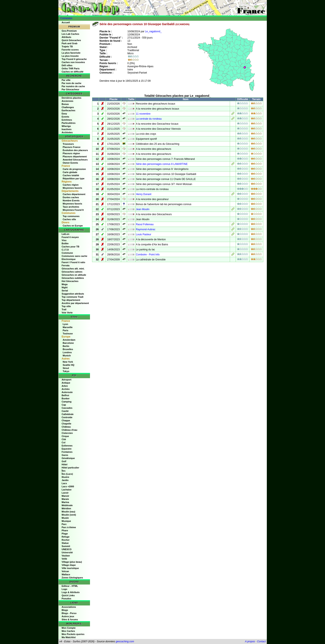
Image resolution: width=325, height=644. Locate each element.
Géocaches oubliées (73, 278)
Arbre (65, 386)
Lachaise (67, 490)
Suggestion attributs (73, 294)
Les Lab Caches (71, 34)
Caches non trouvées (73, 62)
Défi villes (67, 65)
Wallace (66, 574)
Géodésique (68, 458)
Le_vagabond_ (153, 31)
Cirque (65, 436)
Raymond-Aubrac (146, 229)
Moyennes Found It (73, 210)
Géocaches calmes (72, 272)
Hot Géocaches (70, 281)
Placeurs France (72, 147)
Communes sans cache (75, 256)
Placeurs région (71, 153)
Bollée (65, 243)
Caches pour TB (71, 247)
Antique (66, 383)
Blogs (65, 610)
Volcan (65, 571)
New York (68, 362)
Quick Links (68, 595)
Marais (65, 499)
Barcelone (68, 343)
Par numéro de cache (73, 86)
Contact (261, 641)
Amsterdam (69, 340)
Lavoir (65, 493)
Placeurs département (75, 156)
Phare (65, 530)
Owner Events (70, 163)
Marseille (68, 327)
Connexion (66, 18)
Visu (64, 240)
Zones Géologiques (72, 578)
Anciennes (68, 101)
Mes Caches (68, 631)
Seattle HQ (69, 365)
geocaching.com (125, 641)
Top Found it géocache (74, 59)
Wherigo (66, 126)
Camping (67, 402)
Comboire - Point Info (148, 255)
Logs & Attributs (71, 592)
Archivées (67, 132)
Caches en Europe (73, 226)
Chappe (66, 420)
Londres (67, 352)
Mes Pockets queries (73, 634)
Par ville (66, 80)
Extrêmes (67, 120)
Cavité (65, 411)
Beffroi (65, 395)
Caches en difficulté (73, 72)
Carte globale (70, 172)
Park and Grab (70, 43)
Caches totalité (71, 175)
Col (64, 442)
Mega (65, 284)
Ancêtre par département (75, 303)
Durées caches (71, 197)
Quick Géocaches (71, 40)
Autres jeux (68, 616)
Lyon (66, 324)
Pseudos (67, 599)
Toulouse (68, 334)
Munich (67, 356)
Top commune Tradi (73, 297)
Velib (64, 559)
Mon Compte (69, 628)
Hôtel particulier (71, 468)
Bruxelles (68, 349)
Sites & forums (70, 619)
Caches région (71, 185)
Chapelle (67, 424)
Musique (66, 521)
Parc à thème (69, 527)
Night (65, 287)
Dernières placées (72, 98)
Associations (69, 607)
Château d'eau (70, 430)
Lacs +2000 (68, 486)
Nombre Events (71, 200)
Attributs (67, 37)
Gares (65, 455)
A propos (250, 641)
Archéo (66, 389)
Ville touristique (70, 568)
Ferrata (66, 265)
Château (66, 427)
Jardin (65, 480)
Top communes (71, 216)
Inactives (67, 129)
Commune (67, 253)
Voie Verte (67, 313)
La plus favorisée (71, 53)
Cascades (67, 408)
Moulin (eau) (69, 512)
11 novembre (143, 114)
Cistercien (67, 433)
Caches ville (69, 219)
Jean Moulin (143, 209)
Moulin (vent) (69, 515)
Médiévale (67, 505)
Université (67, 552)
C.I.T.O (65, 250)
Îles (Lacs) (67, 474)
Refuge (66, 537)
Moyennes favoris (73, 188)
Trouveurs (68, 144)
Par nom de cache (72, 83)
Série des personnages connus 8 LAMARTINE (162, 164)
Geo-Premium (69, 31)
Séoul (66, 368)
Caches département (74, 194)
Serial (65, 291)
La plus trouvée (70, 56)
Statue (65, 543)
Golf (64, 461)
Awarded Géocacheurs (75, 160)
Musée (65, 518)
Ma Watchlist (69, 637)
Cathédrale (68, 414)
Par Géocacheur (71, 89)
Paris (66, 330)
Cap (64, 405)
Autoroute (67, 392)
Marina (65, 502)
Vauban (66, 556)
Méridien (66, 508)
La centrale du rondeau (149, 119)
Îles (64, 471)
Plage (65, 534)
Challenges (68, 107)
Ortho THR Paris (71, 69)
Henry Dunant (144, 194)
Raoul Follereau (145, 224)
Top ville (66, 306)
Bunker (66, 398)
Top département (71, 300)
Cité (64, 439)
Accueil (66, 22)
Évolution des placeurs (75, 150)
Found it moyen (70, 237)
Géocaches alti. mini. (73, 269)
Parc (64, 524)
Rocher (66, 540)
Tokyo (66, 371)
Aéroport (67, 380)
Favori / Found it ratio (73, 262)
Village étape (69, 565)
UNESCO (67, 549)
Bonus (65, 104)
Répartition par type (74, 178)
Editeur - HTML (70, 586)
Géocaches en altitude (74, 275)
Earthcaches (69, 110)
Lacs (64, 483)
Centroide (67, 417)
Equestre (67, 449)
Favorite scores (70, 50)
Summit (66, 546)
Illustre (66, 477)
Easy (64, 114)
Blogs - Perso (69, 613)
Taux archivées (71, 207)
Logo (65, 589)
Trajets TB (67, 47)
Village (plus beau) (72, 562)
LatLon (66, 234)
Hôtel (65, 464)
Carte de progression (74, 169)
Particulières (69, 123)
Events (66, 117)
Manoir (66, 496)
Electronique (69, 259)
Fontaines (67, 452)
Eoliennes (67, 446)
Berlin (66, 346)
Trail (64, 309)
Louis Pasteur (143, 234)
